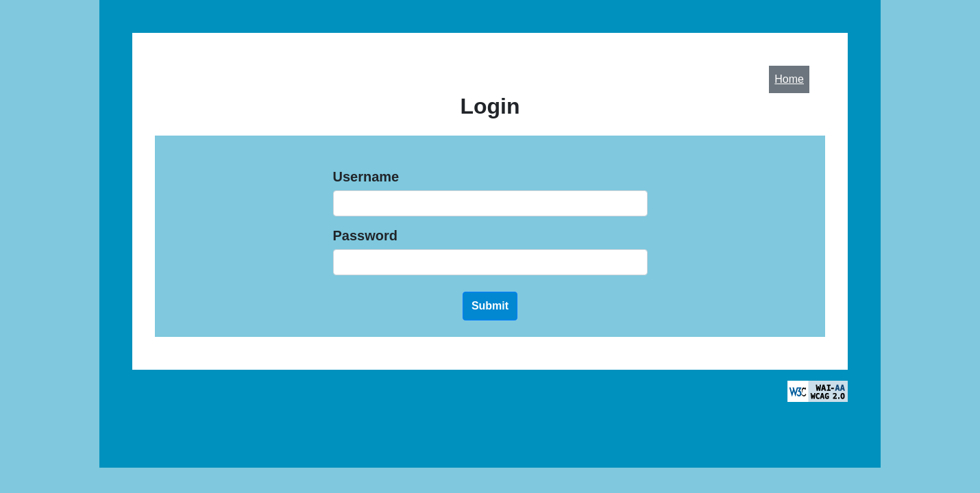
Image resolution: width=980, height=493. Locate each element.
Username (366, 177)
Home (789, 79)
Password (365, 236)
